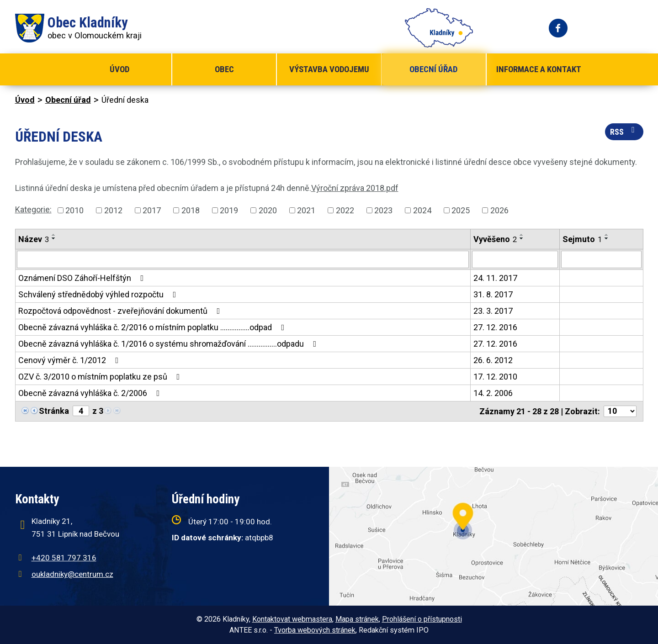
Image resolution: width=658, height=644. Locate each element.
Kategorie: (33, 209)
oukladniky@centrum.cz (72, 574)
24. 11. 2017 (495, 278)
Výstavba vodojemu (329, 69)
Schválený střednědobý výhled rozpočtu (99, 294)
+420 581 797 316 (64, 558)
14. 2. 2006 (493, 393)
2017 (152, 210)
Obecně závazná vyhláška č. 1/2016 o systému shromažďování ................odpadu (169, 344)
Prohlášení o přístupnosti (422, 619)
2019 (229, 210)
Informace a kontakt (539, 69)
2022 (345, 210)
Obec (224, 69)
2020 (268, 210)
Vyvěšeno (495, 239)
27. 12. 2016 (495, 327)
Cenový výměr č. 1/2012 (70, 360)
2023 (383, 210)
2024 (422, 210)
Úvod (119, 69)
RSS (624, 131)
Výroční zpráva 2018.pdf (355, 188)
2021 (306, 210)
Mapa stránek (357, 619)
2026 (499, 210)
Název (34, 239)
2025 (461, 210)
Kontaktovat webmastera (292, 619)
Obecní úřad (433, 69)
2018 (191, 210)
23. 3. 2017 (493, 311)
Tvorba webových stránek (315, 630)
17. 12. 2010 (495, 377)
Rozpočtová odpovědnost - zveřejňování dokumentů (121, 311)
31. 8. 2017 (493, 294)
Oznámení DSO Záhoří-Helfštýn (83, 278)
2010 (74, 210)
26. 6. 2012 (493, 360)
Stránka (54, 411)
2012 (113, 210)
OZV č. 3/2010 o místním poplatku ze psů (101, 377)
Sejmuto (582, 239)
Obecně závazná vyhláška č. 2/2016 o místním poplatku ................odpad (153, 327)
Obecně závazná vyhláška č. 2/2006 (91, 393)
